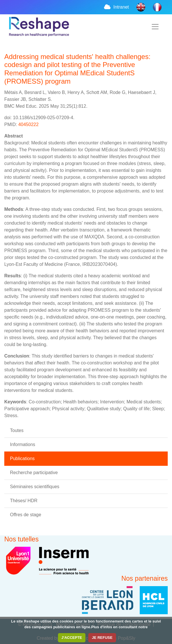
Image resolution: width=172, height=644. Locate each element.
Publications (22, 459)
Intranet (116, 7)
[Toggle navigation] (155, 27)
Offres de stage (26, 515)
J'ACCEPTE (72, 638)
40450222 (28, 124)
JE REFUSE (102, 638)
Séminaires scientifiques (35, 487)
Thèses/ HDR (24, 501)
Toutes (17, 430)
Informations (23, 444)
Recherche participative (34, 473)
